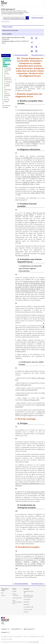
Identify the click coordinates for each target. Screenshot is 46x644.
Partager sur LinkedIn (32, 51)
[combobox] (14, 18)
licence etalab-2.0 (33, 642)
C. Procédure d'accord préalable (8, 84)
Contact (3, 595)
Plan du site (26, 637)
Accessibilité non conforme (8, 637)
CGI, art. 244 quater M (29, 390)
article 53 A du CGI (22, 122)
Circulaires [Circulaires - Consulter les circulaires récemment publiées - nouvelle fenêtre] (26, 600)
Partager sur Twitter (36, 47)
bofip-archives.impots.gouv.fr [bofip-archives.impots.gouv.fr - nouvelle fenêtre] (17, 602)
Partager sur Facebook (32, 47)
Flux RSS (14, 591)
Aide (2, 593)
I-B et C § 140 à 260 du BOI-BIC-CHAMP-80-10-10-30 (30, 141)
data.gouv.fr (5, 632)
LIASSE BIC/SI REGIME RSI (30, 177)
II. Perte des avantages (6, 101)
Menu (44, 2)
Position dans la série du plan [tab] (10, 30)
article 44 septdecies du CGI (25, 291)
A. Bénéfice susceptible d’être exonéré (8, 71)
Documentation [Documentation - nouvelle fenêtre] (16, 598)
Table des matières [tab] (7, 27)
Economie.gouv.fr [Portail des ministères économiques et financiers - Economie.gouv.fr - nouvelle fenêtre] (28, 607)
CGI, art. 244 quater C (22, 385)
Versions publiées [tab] (7, 34)
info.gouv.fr (5, 629)
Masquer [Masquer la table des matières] (7, 56)
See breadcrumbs (5, 21)
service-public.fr (16, 629)
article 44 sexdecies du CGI (28, 110)
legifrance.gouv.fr (29, 629)
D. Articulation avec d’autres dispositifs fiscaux (8, 92)
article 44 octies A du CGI (27, 285)
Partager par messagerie (36, 51)
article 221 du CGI (32, 538)
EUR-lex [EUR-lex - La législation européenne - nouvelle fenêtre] (25, 604)
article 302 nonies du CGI (35, 492)
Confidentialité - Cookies (36, 637)
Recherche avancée (37, 18)
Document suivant (37, 55)
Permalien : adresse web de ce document (32, 42)
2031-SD (25, 184)
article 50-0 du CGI (34, 121)
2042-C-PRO (35, 193)
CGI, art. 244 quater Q (31, 400)
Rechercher (27, 18)
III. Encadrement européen (7, 106)
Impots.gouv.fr (27, 609)
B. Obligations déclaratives (8, 78)
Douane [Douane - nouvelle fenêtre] (25, 602)
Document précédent (21, 55)
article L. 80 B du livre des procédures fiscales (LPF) (30, 214)
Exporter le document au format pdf (32, 38)
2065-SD (25, 182)
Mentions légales (19, 637)
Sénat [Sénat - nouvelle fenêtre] (25, 612)
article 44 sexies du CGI (30, 281)
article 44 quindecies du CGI (30, 289)
